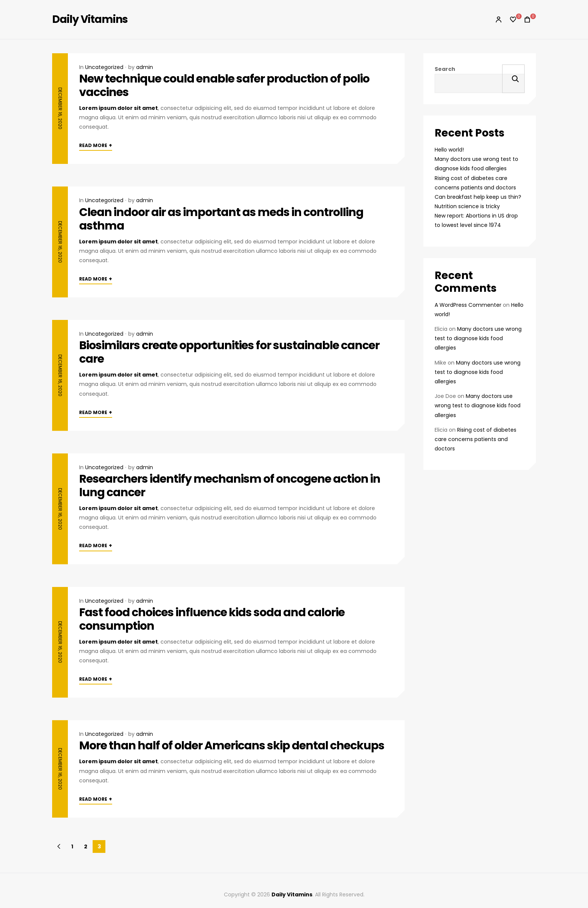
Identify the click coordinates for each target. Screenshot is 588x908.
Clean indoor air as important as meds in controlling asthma (221, 219)
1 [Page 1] (72, 846)
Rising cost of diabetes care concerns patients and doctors (475, 439)
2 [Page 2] (86, 846)
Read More (96, 145)
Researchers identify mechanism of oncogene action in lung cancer (230, 486)
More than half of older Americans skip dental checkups (232, 746)
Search (445, 69)
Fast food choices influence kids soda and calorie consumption (212, 619)
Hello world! (449, 150)
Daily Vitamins (90, 19)
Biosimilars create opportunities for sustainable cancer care (229, 352)
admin (145, 67)
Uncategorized (104, 67)
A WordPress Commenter (468, 305)
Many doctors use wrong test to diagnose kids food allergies (478, 338)
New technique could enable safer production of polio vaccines (224, 86)
